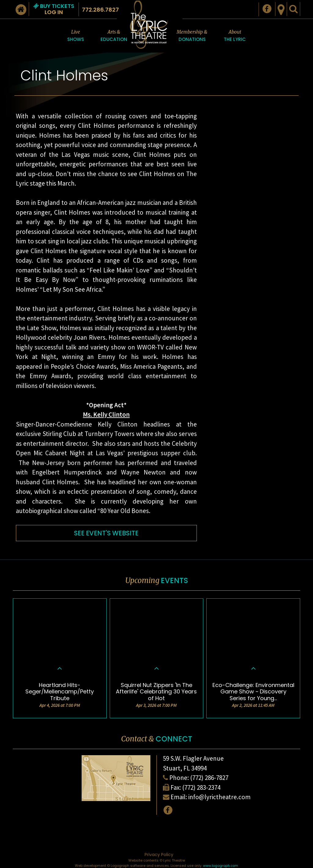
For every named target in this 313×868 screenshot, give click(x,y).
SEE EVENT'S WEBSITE (106, 533)
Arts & (114, 36)
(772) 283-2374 (201, 787)
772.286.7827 (100, 10)
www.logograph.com (221, 866)
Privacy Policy (159, 855)
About (235, 36)
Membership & (192, 36)
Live (76, 36)
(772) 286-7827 (209, 778)
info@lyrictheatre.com (219, 797)
